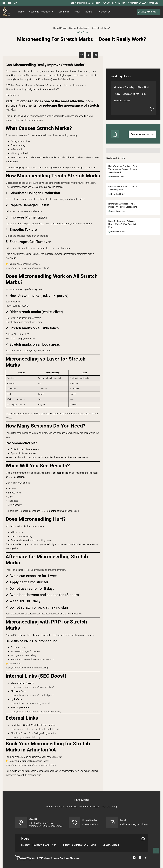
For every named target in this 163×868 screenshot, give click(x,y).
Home (56, 28)
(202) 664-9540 (148, 12)
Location (33, 819)
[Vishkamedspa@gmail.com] (73, 3)
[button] (82, 55)
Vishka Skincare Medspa (21, 85)
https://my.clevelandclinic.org (25, 737)
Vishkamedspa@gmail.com (88, 3)
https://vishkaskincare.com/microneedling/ (27, 268)
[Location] (21, 822)
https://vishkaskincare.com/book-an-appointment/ (36, 712)
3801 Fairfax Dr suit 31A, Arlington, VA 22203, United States (134, 3)
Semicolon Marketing (70, 858)
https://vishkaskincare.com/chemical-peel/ (32, 695)
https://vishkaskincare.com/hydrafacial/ (31, 703)
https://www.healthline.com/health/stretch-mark (35, 729)
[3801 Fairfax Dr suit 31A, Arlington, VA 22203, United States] (105, 3)
